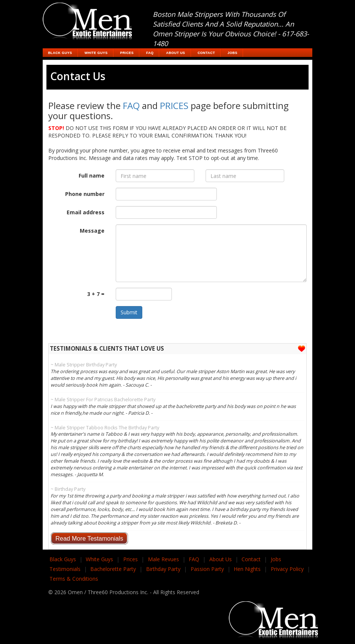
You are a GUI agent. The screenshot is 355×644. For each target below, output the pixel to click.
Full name (92, 176)
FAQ (150, 53)
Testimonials (65, 569)
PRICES (174, 105)
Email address (86, 212)
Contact (207, 53)
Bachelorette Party (113, 569)
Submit (129, 312)
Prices (127, 53)
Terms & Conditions (74, 579)
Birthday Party (163, 569)
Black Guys (60, 53)
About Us (176, 53)
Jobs (233, 53)
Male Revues (163, 559)
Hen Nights (247, 569)
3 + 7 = (96, 294)
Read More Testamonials (89, 538)
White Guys (96, 53)
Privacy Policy (287, 569)
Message (92, 231)
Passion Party (207, 569)
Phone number (85, 194)
